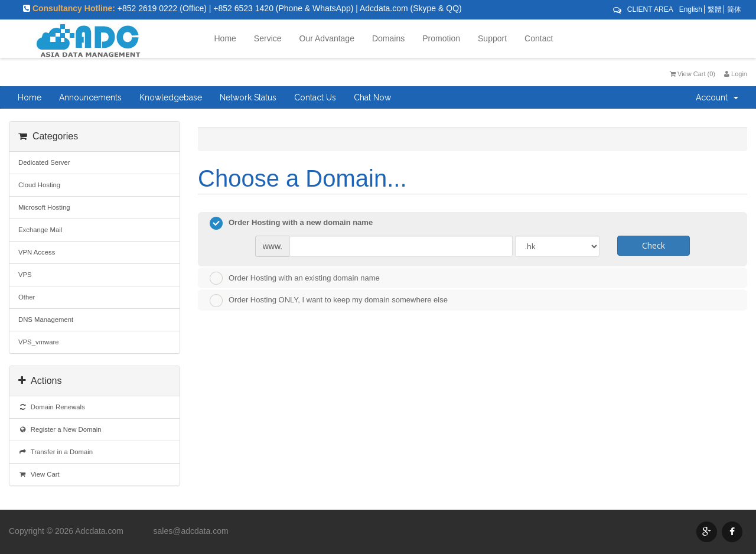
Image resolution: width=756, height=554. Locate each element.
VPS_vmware (39, 342)
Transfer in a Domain (56, 452)
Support (492, 38)
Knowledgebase (171, 97)
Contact (539, 38)
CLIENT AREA (650, 9)
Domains (388, 38)
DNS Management (46, 320)
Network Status (248, 97)
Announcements (90, 97)
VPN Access (37, 252)
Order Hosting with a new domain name (291, 223)
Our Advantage (327, 38)
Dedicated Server (44, 162)
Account (717, 97)
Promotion (441, 38)
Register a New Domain (60, 429)
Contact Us (315, 97)
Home (225, 38)
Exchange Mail (40, 230)
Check (654, 245)
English (691, 9)
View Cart (39, 474)
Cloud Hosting (39, 185)
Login (736, 74)
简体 (734, 9)
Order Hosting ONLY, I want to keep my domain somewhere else (329, 301)
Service (268, 38)
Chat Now (372, 97)
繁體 (715, 9)
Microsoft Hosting (44, 207)
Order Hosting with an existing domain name (295, 278)
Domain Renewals (52, 407)
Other (27, 297)
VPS (25, 275)
